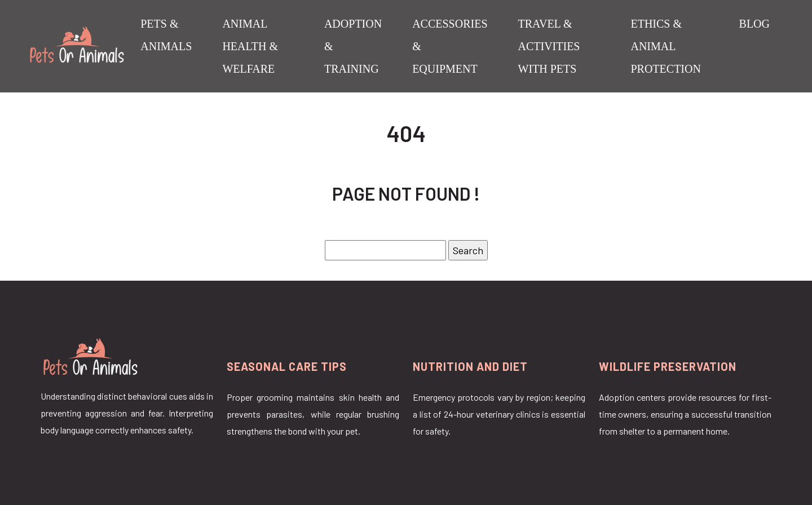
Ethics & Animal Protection (665, 46)
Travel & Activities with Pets (549, 46)
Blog (754, 24)
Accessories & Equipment (450, 46)
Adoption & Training (353, 46)
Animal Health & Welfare (250, 46)
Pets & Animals (166, 35)
